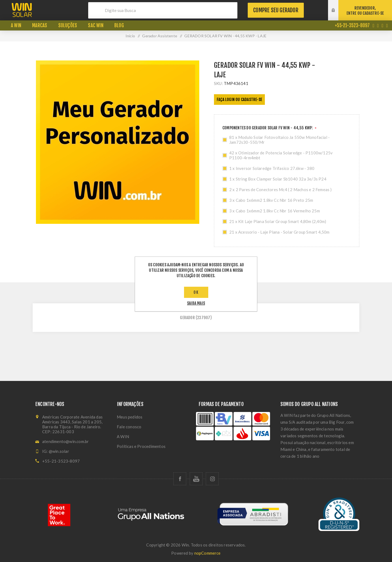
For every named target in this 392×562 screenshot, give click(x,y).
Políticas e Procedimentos (141, 446)
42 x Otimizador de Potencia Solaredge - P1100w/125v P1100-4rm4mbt (281, 155)
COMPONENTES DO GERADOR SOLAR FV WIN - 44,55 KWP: (268, 128)
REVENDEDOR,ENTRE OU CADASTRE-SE (365, 11)
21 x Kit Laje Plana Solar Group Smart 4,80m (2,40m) (278, 221)
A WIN (123, 436)
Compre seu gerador (276, 10)
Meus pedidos (130, 417)
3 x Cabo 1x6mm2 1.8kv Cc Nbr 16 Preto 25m (271, 200)
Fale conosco (129, 427)
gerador (187, 318)
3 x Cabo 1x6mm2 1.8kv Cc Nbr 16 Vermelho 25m (275, 211)
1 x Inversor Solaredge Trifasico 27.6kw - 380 (272, 168)
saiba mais (196, 303)
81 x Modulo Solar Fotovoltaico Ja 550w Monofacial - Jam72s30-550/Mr (279, 140)
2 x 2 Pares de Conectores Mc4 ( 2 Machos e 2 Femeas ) (281, 190)
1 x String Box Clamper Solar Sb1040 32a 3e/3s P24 (278, 179)
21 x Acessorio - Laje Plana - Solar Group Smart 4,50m (279, 232)
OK (196, 292)
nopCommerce (208, 553)
